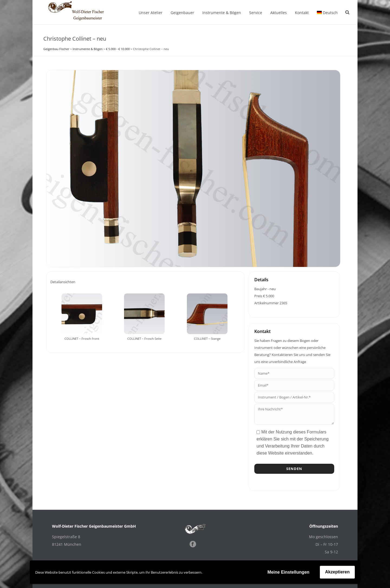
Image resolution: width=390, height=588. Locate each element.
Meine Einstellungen (289, 572)
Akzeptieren (337, 572)
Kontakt (302, 13)
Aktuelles (279, 13)
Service (256, 13)
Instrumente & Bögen (222, 13)
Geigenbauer (182, 13)
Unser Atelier (151, 13)
